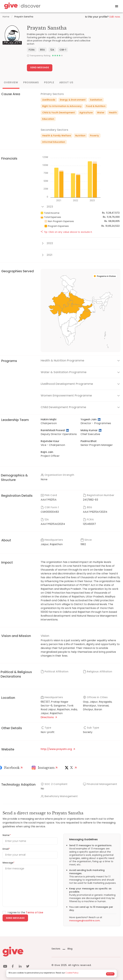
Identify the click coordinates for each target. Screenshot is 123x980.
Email (6, 849)
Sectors (56, 949)
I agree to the (25, 912)
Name (7, 835)
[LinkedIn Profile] (99, 419)
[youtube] (5, 967)
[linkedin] (20, 967)
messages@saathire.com (84, 921)
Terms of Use (34, 912)
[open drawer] (117, 6)
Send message (15, 918)
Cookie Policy (72, 973)
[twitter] (28, 967)
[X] (71, 768)
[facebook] (13, 967)
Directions (49, 717)
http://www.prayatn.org (58, 749)
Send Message (40, 67)
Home (6, 17)
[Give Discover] (22, 6)
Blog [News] (68, 949)
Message (8, 863)
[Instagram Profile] (45, 768)
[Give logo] (25, 952)
